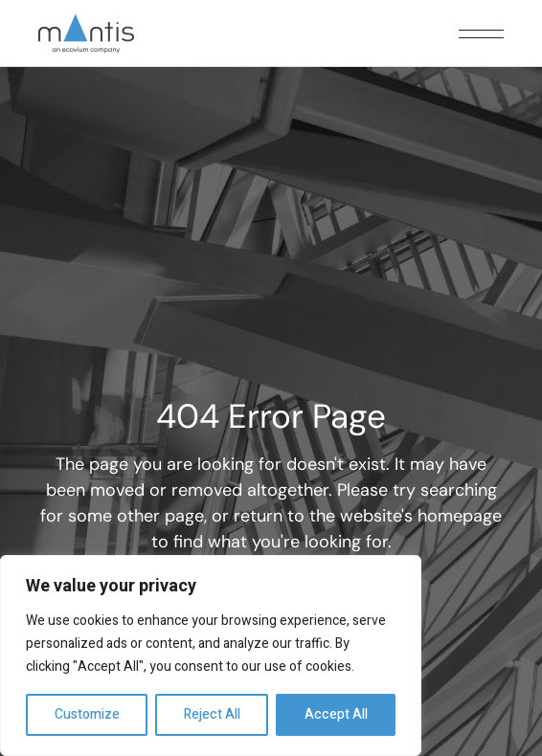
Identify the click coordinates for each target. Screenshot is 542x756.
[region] (211, 656)
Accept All (336, 714)
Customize (87, 714)
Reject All (212, 714)
